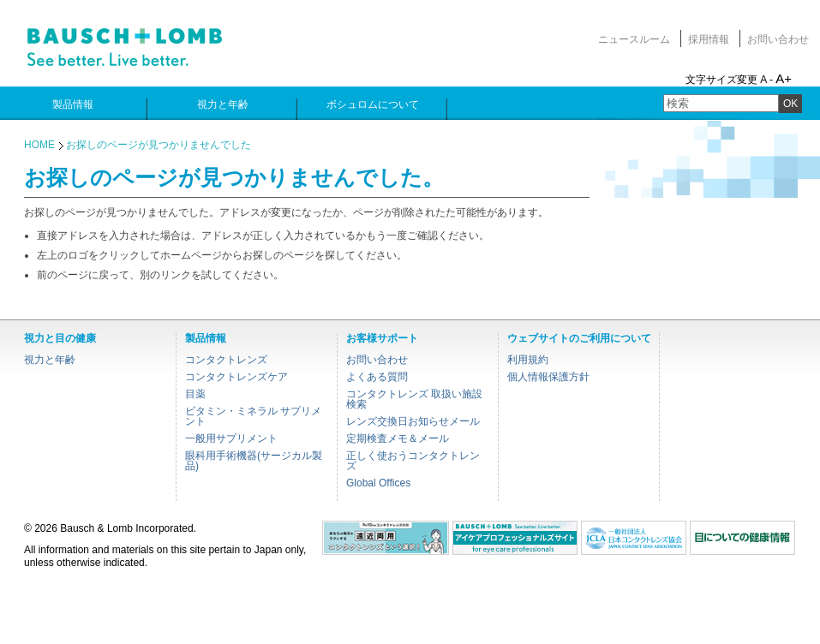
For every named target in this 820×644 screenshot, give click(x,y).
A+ (784, 78)
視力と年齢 (50, 360)
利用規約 (528, 360)
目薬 (195, 394)
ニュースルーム (634, 39)
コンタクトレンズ (226, 360)
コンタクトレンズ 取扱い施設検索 (414, 399)
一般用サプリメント (231, 438)
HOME (39, 145)
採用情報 (709, 39)
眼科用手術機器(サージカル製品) (254, 461)
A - (766, 80)
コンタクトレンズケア (236, 377)
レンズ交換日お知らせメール (413, 421)
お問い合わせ (778, 39)
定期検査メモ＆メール (398, 438)
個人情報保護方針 (548, 377)
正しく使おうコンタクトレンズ (413, 461)
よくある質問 (377, 377)
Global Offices (378, 483)
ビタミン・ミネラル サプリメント (253, 416)
